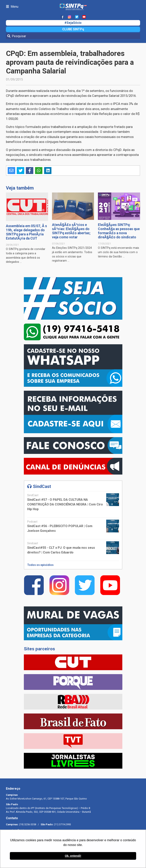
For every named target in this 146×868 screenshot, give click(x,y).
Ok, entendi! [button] (73, 856)
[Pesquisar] (73, 36)
